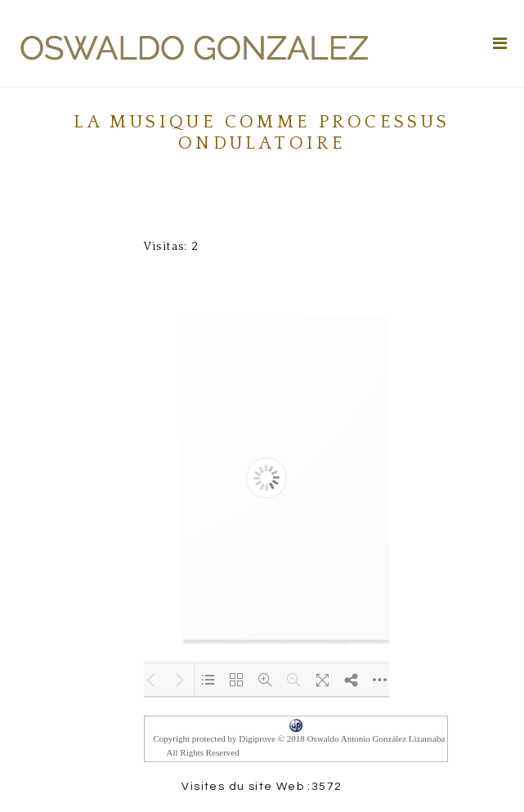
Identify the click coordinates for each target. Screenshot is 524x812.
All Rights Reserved (203, 752)
